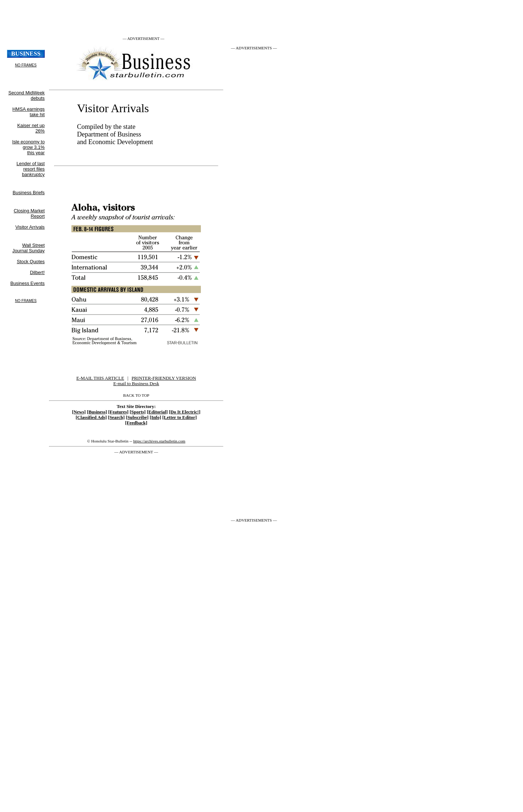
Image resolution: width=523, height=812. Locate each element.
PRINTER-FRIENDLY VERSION (164, 378)
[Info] (155, 417)
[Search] (116, 417)
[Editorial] (157, 412)
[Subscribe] (137, 417)
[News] (79, 412)
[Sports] (138, 412)
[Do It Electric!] (185, 412)
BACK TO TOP (136, 395)
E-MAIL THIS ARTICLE (100, 378)
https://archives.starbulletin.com (159, 441)
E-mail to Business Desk (136, 384)
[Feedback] (136, 423)
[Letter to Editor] (180, 417)
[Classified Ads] (91, 417)
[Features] (118, 412)
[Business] (97, 412)
